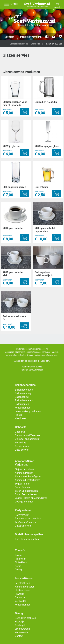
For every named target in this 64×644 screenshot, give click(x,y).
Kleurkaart (20, 418)
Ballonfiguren (22, 404)
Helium (19, 415)
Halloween (21, 559)
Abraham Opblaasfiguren (28, 476)
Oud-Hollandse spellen (27, 539)
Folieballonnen (23, 408)
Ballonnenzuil (22, 397)
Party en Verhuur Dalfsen (32, 370)
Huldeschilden (23, 590)
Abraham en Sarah (25, 587)
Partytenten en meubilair (28, 519)
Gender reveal (22, 446)
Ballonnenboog (23, 393)
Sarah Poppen (22, 487)
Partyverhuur (22, 515)
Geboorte (20, 432)
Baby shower (22, 450)
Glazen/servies (23, 526)
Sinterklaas (21, 562)
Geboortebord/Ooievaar (28, 435)
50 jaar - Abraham (24, 469)
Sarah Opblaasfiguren (26, 491)
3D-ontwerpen (22, 629)
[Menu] (12, 5)
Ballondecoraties (24, 390)
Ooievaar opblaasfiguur (27, 439)
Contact (19, 636)
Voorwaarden (22, 632)
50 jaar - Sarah (23, 484)
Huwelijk (20, 594)
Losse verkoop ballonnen (28, 411)
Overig (18, 570)
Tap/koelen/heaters (25, 522)
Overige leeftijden (24, 502)
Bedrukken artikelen (26, 618)
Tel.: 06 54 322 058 (53, 44)
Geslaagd (20, 625)
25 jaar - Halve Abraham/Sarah (31, 498)
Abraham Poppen (24, 473)
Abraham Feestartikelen (28, 480)
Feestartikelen (23, 583)
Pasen (18, 555)
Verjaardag (21, 601)
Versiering (20, 443)
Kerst (18, 566)
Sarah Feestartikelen (26, 494)
